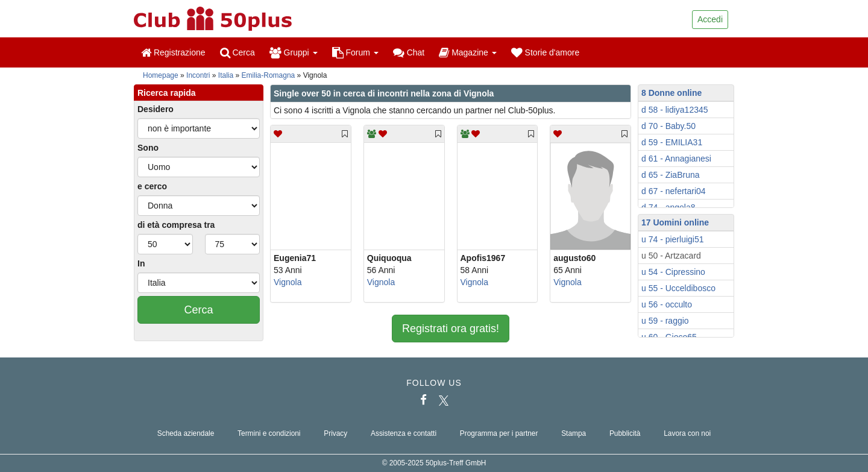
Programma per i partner (499, 433)
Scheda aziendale (186, 433)
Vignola (288, 282)
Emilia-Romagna (269, 75)
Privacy (335, 433)
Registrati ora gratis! (451, 329)
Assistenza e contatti (404, 433)
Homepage (161, 75)
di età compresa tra (176, 225)
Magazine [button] (467, 52)
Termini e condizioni (269, 433)
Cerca (237, 52)
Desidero (156, 109)
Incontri (198, 75)
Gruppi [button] (294, 52)
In (141, 263)
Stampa (574, 433)
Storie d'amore (546, 52)
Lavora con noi (687, 433)
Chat (409, 52)
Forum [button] (355, 52)
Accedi (710, 19)
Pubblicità (625, 433)
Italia (226, 75)
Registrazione (173, 52)
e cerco (152, 186)
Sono (148, 148)
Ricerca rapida (167, 93)
